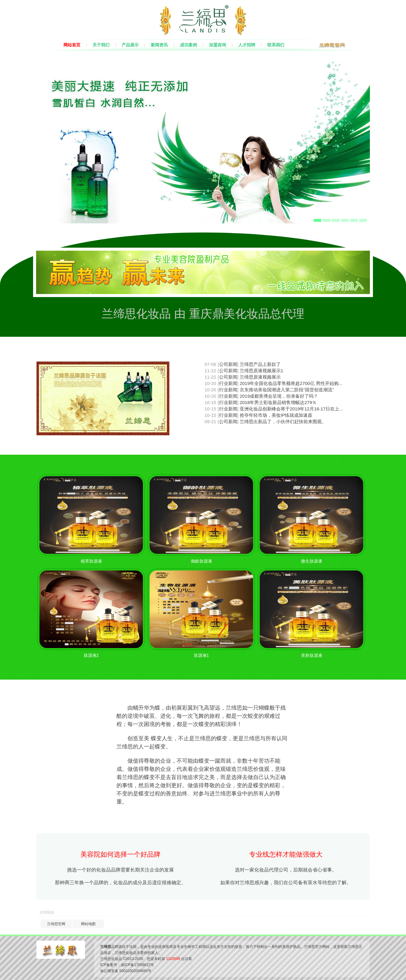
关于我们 (101, 45)
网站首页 (72, 45)
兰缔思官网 (56, 924)
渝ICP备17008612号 (137, 965)
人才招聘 (247, 45)
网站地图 (88, 924)
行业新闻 (228, 383)
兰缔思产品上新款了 (260, 364)
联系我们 (276, 45)
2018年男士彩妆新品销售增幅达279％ (278, 402)
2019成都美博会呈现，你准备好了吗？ (279, 396)
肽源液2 (91, 655)
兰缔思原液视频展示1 (261, 371)
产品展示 (130, 45)
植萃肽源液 (91, 561)
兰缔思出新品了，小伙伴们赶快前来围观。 (283, 421)
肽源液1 (201, 655)
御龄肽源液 (201, 561)
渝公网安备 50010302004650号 (126, 971)
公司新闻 (228, 364)
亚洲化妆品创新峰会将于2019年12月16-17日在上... (291, 409)
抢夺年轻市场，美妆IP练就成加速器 (276, 415)
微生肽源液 (312, 561)
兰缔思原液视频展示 (260, 377)
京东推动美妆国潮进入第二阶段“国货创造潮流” (287, 390)
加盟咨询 (218, 45)
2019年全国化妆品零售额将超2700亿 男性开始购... (291, 383)
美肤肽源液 (312, 655)
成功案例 (188, 45)
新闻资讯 (159, 45)
